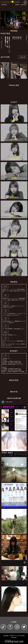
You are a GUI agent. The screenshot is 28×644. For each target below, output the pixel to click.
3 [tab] (14, 31)
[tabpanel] (14, 20)
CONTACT (24, 5)
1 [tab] (11, 31)
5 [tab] (17, 31)
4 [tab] (15, 31)
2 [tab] (13, 31)
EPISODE (4, 5)
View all (22, 57)
